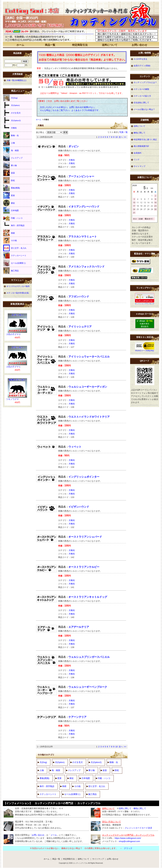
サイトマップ (139, 166)
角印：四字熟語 (47, 786)
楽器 (105, 770)
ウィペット (75, 447)
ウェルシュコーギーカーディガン (88, 387)
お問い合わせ (139, 45)
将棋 (64, 786)
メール (54, 835)
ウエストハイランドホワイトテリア (89, 417)
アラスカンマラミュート (83, 237)
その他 (77, 786)
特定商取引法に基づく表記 (145, 139)
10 (116, 137)
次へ (121, 137)
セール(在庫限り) (72, 794)
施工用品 (92, 794)
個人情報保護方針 (141, 146)
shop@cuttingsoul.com (129, 841)
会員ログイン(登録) (142, 66)
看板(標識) (45, 778)
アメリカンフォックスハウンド (86, 267)
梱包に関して (139, 133)
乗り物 (92, 770)
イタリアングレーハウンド (84, 207)
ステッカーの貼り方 (142, 96)
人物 (42, 770)
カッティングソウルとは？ (145, 82)
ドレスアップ (74, 770)
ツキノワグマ (12, 399)
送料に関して (125, 808)
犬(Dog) (43, 762)
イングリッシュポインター (84, 477)
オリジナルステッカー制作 (18, 286)
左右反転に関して (141, 103)
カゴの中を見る (140, 59)
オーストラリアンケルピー (84, 567)
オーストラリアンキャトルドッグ (88, 597)
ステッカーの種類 (141, 89)
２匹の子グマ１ (13, 367)
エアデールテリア (79, 627)
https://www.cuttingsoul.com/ (128, 838)
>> (125, 137)
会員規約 (138, 153)
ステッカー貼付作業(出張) (18, 293)
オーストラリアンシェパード (85, 537)
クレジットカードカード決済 (138, 828)
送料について (110, 45)
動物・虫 (114, 762)
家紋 (71, 778)
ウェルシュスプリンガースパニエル (89, 657)
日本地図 (86, 778)
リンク (137, 159)
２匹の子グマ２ (13, 334)
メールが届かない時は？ (144, 109)
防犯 (117, 770)
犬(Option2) (96, 762)
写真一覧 (124, 132)
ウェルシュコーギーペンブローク (88, 687)
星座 (59, 778)
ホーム (20, 45)
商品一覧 (50, 45)
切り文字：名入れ (97, 786)
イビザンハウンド (79, 507)
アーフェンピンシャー (81, 176)
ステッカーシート (48, 794)
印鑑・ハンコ (104, 778)
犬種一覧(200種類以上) (16, 80)
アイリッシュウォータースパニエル (89, 357)
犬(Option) (60, 762)
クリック (128, 848)
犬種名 (72, 160)
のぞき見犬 (78, 762)
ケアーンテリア (77, 717)
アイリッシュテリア (80, 327)
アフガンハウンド (79, 297)
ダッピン (74, 146)
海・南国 (56, 770)
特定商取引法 (80, 45)
